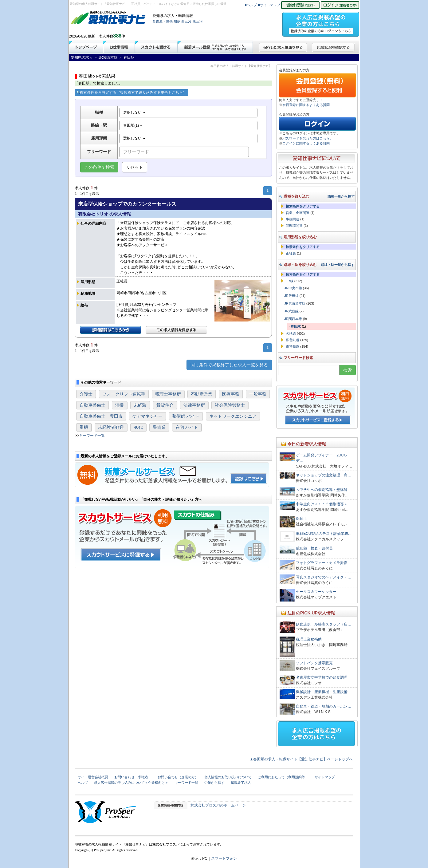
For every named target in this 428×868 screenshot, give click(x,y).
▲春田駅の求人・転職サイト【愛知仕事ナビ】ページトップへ (301, 759)
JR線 (289, 281)
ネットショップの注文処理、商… (324, 475)
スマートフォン (224, 858)
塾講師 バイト (186, 416)
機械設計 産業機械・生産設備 (322, 692)
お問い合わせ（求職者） (133, 777)
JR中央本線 (293, 288)
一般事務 (258, 394)
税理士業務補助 (309, 639)
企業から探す (214, 783)
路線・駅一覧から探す (338, 265)
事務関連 (293, 219)
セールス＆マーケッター (316, 592)
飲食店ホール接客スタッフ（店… (324, 624)
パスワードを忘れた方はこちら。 (308, 138)
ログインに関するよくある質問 (306, 143)
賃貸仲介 (165, 405)
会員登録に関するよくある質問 (306, 105)
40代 (138, 427)
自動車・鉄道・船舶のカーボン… (324, 706)
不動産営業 (202, 394)
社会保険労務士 (230, 405)
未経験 (140, 405)
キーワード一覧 (92, 436)
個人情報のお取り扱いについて (228, 777)
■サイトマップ (269, 5)
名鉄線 (291, 333)
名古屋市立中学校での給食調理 (322, 677)
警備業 (159, 427)
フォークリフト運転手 (124, 394)
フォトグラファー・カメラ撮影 (322, 563)
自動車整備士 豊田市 (101, 416)
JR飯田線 (291, 296)
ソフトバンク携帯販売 (314, 663)
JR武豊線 (291, 311)
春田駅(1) (133, 125)
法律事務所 (194, 405)
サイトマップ (325, 777)
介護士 (86, 394)
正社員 (291, 253)
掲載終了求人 (241, 783)
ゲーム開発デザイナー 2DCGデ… (321, 458)
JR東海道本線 (295, 303)
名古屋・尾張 (163, 21)
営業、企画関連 (298, 213)
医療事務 (231, 394)
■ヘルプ (251, 5)
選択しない (134, 112)
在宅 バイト (187, 427)
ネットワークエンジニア (233, 416)
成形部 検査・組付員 (314, 548)
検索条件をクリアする (303, 206)
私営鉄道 (293, 340)
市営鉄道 (293, 346)
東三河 (198, 21)
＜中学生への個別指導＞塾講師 (322, 490)
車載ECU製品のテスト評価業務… (324, 534)
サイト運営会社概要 (93, 777)
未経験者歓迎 (111, 427)
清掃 (120, 405)
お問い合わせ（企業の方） (178, 777)
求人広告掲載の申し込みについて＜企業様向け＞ (131, 783)
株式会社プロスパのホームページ (218, 805)
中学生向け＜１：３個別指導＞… (324, 504)
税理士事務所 (168, 394)
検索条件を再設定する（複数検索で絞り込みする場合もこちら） (132, 93)
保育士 (301, 519)
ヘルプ (83, 783)
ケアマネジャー (147, 416)
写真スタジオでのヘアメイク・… (324, 577)
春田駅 (296, 326)
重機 (84, 427)
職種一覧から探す (341, 196)
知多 (177, 21)
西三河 (186, 21)
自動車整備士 (92, 405)
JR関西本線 (293, 319)
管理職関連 (294, 226)
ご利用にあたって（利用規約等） (283, 777)
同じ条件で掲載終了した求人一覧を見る (229, 365)
